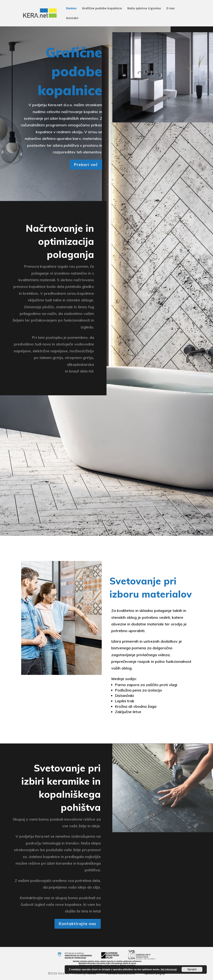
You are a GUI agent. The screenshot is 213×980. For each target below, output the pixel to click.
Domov (71, 9)
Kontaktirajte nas (78, 924)
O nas (170, 9)
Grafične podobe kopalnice (102, 9)
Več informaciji (169, 969)
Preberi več (86, 165)
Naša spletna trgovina (144, 9)
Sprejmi (192, 969)
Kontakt (72, 18)
